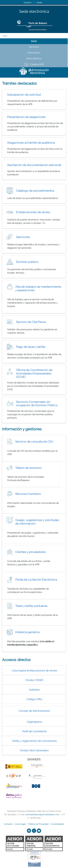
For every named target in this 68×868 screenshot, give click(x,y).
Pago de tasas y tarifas (31, 347)
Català (39, 3)
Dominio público (27, 262)
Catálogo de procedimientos (35, 191)
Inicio (5, 36)
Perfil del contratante (34, 731)
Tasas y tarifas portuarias (31, 606)
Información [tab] (34, 53)
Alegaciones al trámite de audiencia (31, 143)
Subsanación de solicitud (24, 95)
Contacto (8, 824)
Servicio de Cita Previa (31, 322)
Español (28, 3)
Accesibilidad (58, 824)
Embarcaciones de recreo (33, 212)
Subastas (34, 690)
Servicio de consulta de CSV (34, 442)
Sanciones (23, 237)
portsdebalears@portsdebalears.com (42, 815)
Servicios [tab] (34, 47)
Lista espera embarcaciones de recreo (34, 671)
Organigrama (34, 722)
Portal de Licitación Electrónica (36, 580)
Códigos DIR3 (34, 699)
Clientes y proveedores (31, 552)
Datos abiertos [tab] (34, 58)
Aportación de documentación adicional (34, 165)
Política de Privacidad (39, 824)
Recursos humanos (28, 494)
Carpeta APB (37, 64)
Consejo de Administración (34, 711)
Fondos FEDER (34, 680)
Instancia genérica (27, 632)
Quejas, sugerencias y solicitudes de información (37, 522)
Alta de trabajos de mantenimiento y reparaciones (38, 288)
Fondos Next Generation (34, 750)
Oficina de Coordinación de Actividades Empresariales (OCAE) (34, 373)
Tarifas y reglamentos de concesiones (34, 741)
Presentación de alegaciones (26, 117)
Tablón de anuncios (28, 468)
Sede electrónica (34, 12)
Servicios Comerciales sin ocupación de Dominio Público (37, 404)
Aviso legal (21, 824)
